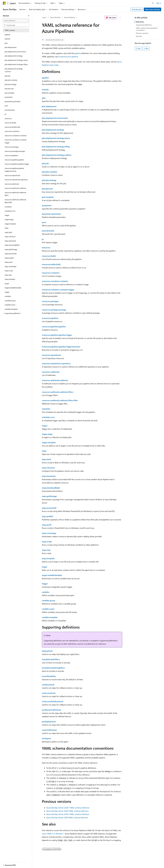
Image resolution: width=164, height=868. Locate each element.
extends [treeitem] (7, 39)
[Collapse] (29, 16)
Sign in (159, 3)
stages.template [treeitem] (10, 224)
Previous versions (142, 33)
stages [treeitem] (7, 215)
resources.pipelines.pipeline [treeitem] (14, 160)
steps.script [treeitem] (9, 271)
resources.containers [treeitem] (12, 131)
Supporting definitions (144, 25)
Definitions (140, 22)
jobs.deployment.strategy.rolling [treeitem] (16, 64)
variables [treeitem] (8, 296)
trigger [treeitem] (7, 292)
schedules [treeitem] (8, 207)
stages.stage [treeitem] (9, 219)
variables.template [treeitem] (11, 309)
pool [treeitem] (6, 106)
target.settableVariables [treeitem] (13, 288)
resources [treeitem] (8, 118)
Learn (44, 17)
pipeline (78, 53)
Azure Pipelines (69, 17)
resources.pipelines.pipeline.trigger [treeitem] (17, 164)
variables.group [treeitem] (10, 301)
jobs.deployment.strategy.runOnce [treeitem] (14, 70)
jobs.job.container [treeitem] (11, 80)
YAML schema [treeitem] (10, 30)
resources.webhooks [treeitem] (12, 184)
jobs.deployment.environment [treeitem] (15, 52)
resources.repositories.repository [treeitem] (16, 180)
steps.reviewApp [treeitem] (10, 266)
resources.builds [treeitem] (10, 123)
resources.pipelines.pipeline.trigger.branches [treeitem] (14, 170)
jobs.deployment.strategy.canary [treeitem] (16, 60)
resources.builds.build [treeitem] (12, 127)
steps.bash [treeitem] (8, 232)
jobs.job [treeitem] (7, 76)
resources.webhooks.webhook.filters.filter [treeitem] (16, 201)
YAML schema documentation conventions (147, 29)
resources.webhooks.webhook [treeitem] (15, 188)
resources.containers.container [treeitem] (16, 136)
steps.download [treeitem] (10, 241)
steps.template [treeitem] (10, 279)
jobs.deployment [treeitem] (11, 47)
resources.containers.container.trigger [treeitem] (16, 141)
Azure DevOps (55, 17)
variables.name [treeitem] (10, 305)
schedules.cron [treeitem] (10, 211)
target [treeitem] (7, 283)
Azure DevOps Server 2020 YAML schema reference (67, 811)
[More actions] (120, 18)
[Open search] (153, 3)
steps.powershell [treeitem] (11, 254)
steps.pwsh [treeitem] (9, 262)
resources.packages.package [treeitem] (15, 151)
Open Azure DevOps (153, 9)
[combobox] (16, 21)
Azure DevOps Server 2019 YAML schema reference (67, 817)
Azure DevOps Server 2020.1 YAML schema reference (68, 808)
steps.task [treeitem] (8, 275)
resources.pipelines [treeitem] (11, 155)
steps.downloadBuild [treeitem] (12, 245)
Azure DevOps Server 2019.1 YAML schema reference (68, 814)
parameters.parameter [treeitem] (13, 101)
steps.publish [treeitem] (9, 258)
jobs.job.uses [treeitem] (9, 89)
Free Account (137, 9)
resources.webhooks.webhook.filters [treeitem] (16, 194)
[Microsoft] (4, 3)
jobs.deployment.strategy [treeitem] (14, 56)
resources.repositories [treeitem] (12, 175)
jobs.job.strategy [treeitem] (11, 84)
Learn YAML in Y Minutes (52, 834)
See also (139, 36)
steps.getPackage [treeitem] (11, 249)
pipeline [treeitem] (7, 35)
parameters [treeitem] (9, 97)
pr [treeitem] (5, 114)
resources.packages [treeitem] (12, 147)
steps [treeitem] (7, 228)
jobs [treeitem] (6, 43)
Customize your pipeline (68, 57)
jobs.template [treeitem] (9, 93)
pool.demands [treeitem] (10, 110)
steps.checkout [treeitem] (10, 236)
